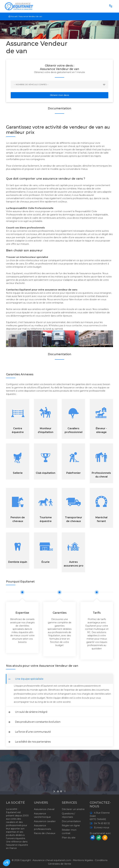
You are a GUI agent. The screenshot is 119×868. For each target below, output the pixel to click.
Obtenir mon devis (59, 95)
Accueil (13, 16)
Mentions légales (83, 860)
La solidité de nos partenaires (30, 742)
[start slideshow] (54, 791)
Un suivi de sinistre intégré (28, 712)
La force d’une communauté (30, 732)
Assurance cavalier (45, 821)
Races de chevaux (45, 833)
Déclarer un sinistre (73, 809)
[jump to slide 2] (61, 791)
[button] (7, 863)
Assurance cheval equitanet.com (52, 860)
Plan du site (69, 838)
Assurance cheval (44, 809)
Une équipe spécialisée (26, 679)
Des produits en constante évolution (34, 722)
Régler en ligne (71, 825)
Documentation (71, 821)
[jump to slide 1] (58, 791)
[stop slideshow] (65, 791)
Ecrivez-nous (101, 827)
